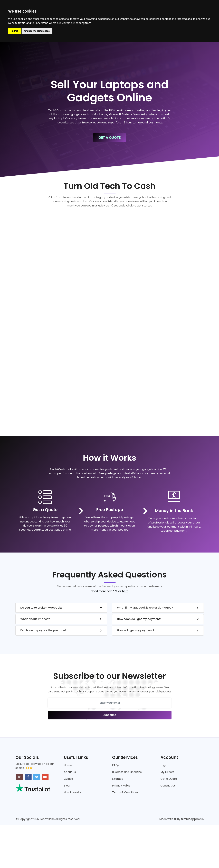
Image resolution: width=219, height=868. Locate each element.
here (125, 591)
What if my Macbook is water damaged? (145, 608)
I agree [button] (15, 31)
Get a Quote (169, 779)
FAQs (116, 765)
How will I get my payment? (136, 630)
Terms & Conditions (125, 792)
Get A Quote (109, 138)
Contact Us (168, 786)
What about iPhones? (35, 619)
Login (164, 765)
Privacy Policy (121, 786)
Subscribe (109, 715)
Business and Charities (127, 772)
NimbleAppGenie (192, 819)
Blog (67, 786)
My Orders (167, 772)
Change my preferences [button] (37, 31)
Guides (68, 779)
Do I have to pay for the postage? (43, 630)
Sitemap (118, 779)
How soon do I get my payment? (139, 619)
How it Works (72, 792)
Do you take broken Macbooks (41, 608)
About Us (70, 772)
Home (68, 765)
